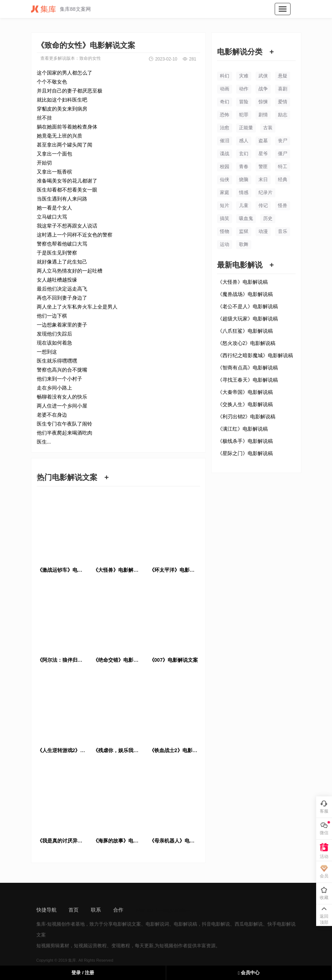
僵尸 (283, 154)
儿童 (244, 205)
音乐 (283, 231)
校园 (225, 167)
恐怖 (225, 115)
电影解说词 (157, 924)
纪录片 (265, 192)
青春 (244, 167)
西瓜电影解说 (249, 924)
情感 (244, 192)
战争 (263, 89)
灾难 (244, 76)
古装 (268, 128)
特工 (283, 167)
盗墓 (263, 141)
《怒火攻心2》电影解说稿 (247, 343)
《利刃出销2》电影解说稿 (247, 417)
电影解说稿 (185, 924)
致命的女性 (90, 58)
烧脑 (244, 179)
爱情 (283, 102)
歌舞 (244, 244)
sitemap (144, 910)
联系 (96, 910)
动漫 (263, 231)
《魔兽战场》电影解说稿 (245, 294)
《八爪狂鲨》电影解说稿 (245, 331)
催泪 (225, 141)
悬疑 (283, 76)
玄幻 (244, 154)
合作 (118, 910)
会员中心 (249, 973)
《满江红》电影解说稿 (243, 429)
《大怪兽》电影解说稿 (243, 282)
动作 (244, 89)
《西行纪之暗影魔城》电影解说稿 (255, 355)
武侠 (263, 76)
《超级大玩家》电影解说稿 (248, 319)
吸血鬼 (246, 218)
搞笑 (225, 218)
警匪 (263, 167)
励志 (283, 115)
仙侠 (225, 179)
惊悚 (263, 102)
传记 (263, 205)
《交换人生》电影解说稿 (245, 404)
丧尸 (283, 141)
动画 (225, 89)
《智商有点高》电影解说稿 (248, 368)
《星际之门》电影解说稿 (245, 453)
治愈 (225, 128)
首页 (74, 910)
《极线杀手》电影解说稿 (245, 441)
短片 (225, 205)
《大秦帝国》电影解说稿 (245, 392)
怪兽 (283, 205)
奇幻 (225, 102)
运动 (225, 244)
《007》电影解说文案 (174, 660)
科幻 (225, 76)
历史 (268, 218)
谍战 (225, 154)
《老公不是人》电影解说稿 (248, 306)
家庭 (225, 192)
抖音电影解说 (216, 924)
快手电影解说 (282, 924)
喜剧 (283, 89)
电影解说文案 (127, 924)
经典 (283, 179)
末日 (263, 179)
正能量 (246, 128)
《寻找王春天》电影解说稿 (248, 380)
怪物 (225, 231)
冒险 (244, 102)
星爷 (263, 154)
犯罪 (244, 115)
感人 (244, 141)
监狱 (244, 231)
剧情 (263, 115)
